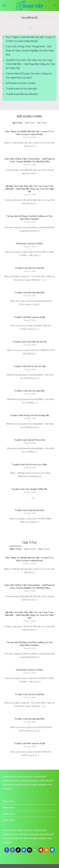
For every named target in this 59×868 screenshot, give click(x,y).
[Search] (55, 5)
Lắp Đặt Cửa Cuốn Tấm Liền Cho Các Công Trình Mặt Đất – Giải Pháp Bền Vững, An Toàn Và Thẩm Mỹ (31, 64)
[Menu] (4, 5)
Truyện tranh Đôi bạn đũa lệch (22, 94)
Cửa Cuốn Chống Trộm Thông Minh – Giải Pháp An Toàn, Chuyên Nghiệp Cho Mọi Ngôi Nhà (30, 50)
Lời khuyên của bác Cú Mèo (21, 83)
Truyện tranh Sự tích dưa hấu (21, 88)
